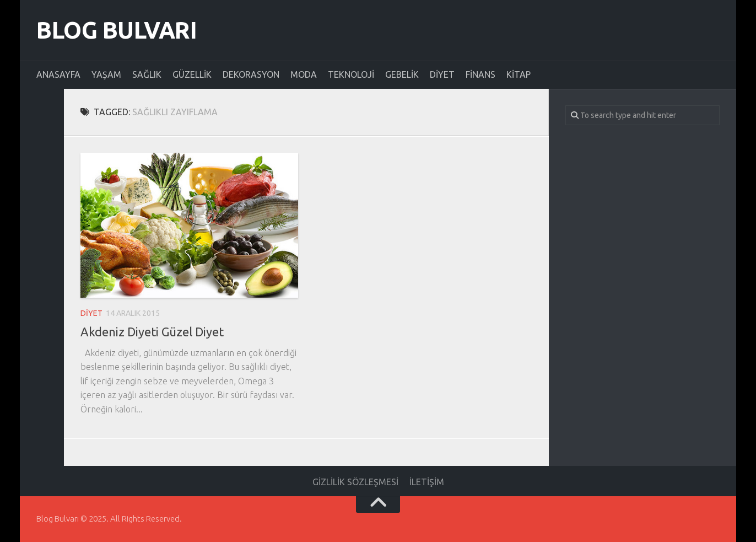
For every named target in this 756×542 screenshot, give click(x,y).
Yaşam (106, 74)
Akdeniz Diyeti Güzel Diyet (152, 332)
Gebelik (402, 74)
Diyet (442, 74)
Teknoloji (351, 74)
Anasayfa (58, 74)
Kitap (519, 74)
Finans (480, 74)
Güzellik (192, 74)
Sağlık (147, 74)
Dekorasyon (251, 74)
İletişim (427, 482)
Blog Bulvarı (117, 30)
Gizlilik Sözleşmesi (355, 482)
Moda (304, 74)
